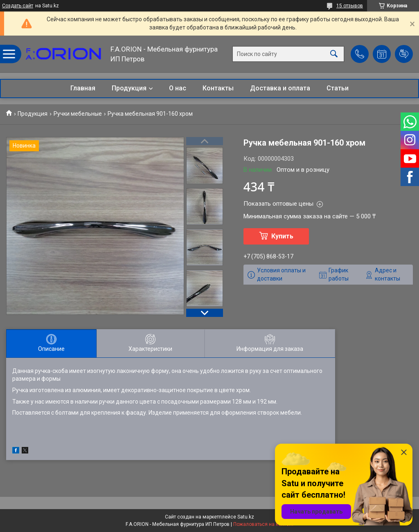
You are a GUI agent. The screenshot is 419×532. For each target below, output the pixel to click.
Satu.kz (246, 517)
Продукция (129, 88)
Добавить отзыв (404, 54)
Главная (83, 88)
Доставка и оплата (280, 88)
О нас (178, 88)
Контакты (218, 88)
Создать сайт (18, 6)
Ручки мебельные (78, 114)
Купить (282, 236)
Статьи (338, 88)
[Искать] (334, 54)
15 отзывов (350, 6)
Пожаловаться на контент (264, 524)
